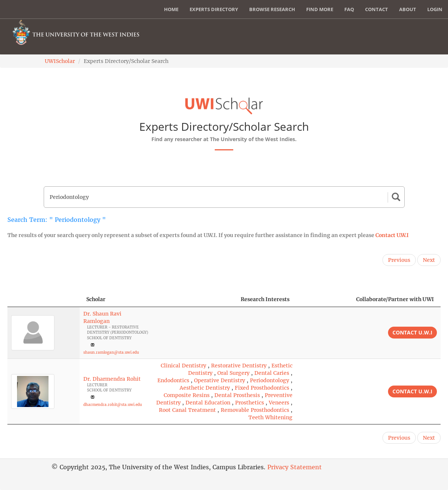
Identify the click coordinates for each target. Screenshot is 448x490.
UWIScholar (60, 61)
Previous (399, 260)
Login (435, 9)
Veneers (279, 403)
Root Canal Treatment (187, 410)
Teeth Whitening (270, 417)
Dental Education (208, 403)
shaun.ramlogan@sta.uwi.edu (111, 352)
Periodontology (270, 380)
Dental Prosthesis (237, 395)
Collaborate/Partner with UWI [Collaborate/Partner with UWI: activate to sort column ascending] (395, 299)
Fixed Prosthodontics (262, 388)
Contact (377, 9)
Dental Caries (272, 373)
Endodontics (173, 380)
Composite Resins (187, 395)
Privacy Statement (295, 467)
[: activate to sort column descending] (44, 299)
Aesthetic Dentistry (205, 388)
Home (171, 9)
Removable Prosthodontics (255, 410)
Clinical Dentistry (183, 366)
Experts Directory (214, 9)
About (408, 9)
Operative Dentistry (220, 380)
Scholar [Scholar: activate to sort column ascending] (96, 299)
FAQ (349, 9)
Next (429, 260)
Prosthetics (250, 403)
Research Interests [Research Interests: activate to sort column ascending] (265, 299)
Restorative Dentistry (239, 366)
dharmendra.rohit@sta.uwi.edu (113, 405)
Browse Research (272, 9)
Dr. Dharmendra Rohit (112, 379)
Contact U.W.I (392, 235)
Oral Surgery (233, 373)
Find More (320, 9)
